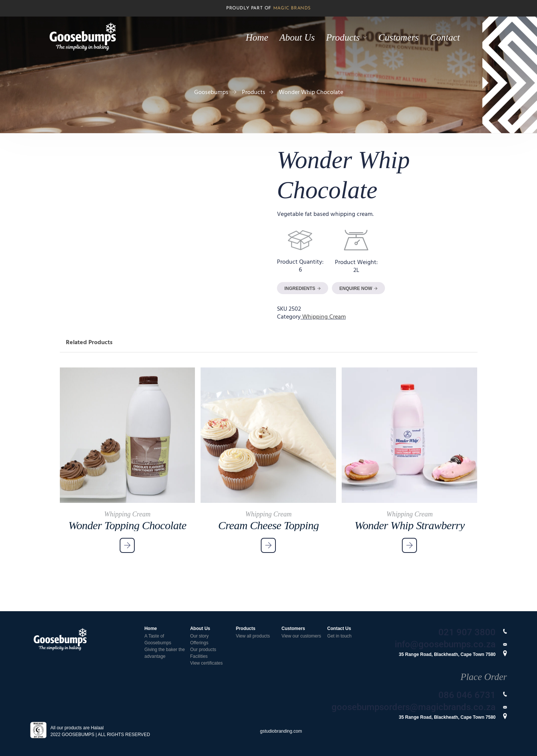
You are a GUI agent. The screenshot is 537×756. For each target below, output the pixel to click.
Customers (399, 37)
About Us (297, 37)
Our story (199, 636)
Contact (445, 37)
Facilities (199, 656)
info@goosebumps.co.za (445, 644)
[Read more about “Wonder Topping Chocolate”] (127, 545)
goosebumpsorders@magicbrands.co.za (414, 707)
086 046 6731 (467, 695)
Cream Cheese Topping (268, 525)
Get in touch (340, 636)
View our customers (301, 636)
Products (343, 37)
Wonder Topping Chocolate (127, 525)
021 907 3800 (467, 632)
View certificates (206, 663)
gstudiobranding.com (281, 731)
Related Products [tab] (89, 343)
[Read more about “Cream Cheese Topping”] (268, 545)
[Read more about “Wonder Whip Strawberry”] (409, 545)
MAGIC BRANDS (292, 8)
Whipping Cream (324, 317)
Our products (203, 650)
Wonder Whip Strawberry (409, 525)
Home (257, 37)
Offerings (199, 643)
